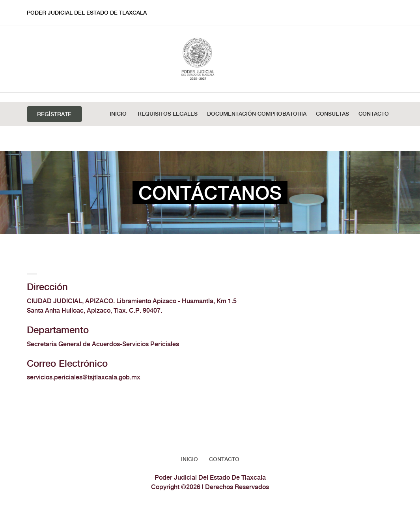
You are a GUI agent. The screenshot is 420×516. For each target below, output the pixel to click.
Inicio (118, 114)
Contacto (374, 114)
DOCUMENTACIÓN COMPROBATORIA (257, 114)
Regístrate (54, 114)
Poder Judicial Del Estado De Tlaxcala (87, 13)
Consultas (332, 114)
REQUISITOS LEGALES (168, 114)
